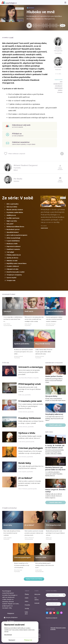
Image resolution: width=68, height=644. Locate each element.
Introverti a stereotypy (31, 367)
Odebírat (64, 604)
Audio (27, 598)
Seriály (27, 608)
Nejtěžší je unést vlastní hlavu (17, 263)
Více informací (8, 635)
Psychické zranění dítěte (15, 212)
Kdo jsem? (10, 224)
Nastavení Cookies (61, 628)
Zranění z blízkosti (13, 266)
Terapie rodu (11, 280)
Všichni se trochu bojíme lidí (55, 312)
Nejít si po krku (12, 221)
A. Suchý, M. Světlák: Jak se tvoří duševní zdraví (55, 447)
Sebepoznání (58, 80)
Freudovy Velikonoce (30, 418)
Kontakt (37, 603)
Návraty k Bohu (12, 207)
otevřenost (59, 86)
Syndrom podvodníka (22, 344)
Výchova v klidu (27, 433)
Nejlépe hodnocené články (34, 579)
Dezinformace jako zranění (15, 272)
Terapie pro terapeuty (14, 275)
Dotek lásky (25, 463)
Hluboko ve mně (12, 261)
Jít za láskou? (25, 478)
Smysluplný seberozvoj (54, 414)
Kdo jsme (37, 594)
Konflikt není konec (13, 218)
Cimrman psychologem (31, 448)
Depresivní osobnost (14, 246)
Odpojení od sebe (12, 269)
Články (27, 594)
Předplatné (11, 613)
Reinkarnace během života (15, 227)
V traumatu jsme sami (30, 401)
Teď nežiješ (10, 252)
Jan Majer (6, 20)
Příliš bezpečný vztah (30, 384)
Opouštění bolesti (13, 232)
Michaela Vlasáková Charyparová (58, 49)
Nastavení (12, 640)
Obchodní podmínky (53, 629)
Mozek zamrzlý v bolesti (15, 210)
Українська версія (51, 618)
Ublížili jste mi (11, 215)
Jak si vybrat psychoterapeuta (17, 235)
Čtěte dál (6, 363)
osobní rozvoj (58, 84)
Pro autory (37, 599)
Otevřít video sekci (56, 502)
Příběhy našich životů (14, 255)
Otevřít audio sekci (56, 425)
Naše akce (26, 613)
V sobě (11, 38)
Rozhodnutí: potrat (13, 229)
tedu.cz (16, 170)
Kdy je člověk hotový (43, 344)
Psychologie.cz (9, 3)
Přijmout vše (28, 640)
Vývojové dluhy (51, 396)
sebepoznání (58, 88)
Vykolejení (7, 311)
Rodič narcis (29, 311)
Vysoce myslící (11, 278)
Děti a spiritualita (13, 204)
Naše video (49, 432)
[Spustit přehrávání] (29, 26)
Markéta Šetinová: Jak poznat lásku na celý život (55, 469)
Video (27, 601)
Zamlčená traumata (13, 249)
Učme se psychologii (13, 238)
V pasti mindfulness (13, 241)
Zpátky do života (12, 258)
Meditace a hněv (12, 244)
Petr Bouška (58, 67)
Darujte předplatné (11, 617)
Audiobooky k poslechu (54, 363)
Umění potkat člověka (54, 376)
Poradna (27, 605)
